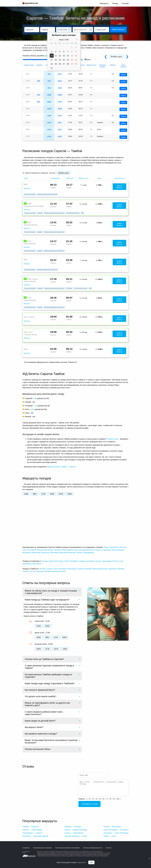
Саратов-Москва (29, 244)
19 (60, 60)
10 (52, 56)
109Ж (26, 494)
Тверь (106, 547)
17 (52, 60)
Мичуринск (72, 569)
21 (68, 60)
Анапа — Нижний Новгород (76, 830)
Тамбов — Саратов (30, 827)
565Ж (65, 637)
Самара (82, 561)
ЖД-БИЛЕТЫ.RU (31, 3)
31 (52, 68)
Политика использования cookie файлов (67, 848)
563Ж (47, 626)
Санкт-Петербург (71, 561)
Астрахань (91, 561)
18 (56, 60)
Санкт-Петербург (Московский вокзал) (38, 550)
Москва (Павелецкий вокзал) (66, 550)
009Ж (52, 494)
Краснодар (107, 561)
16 (76, 56)
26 (60, 64)
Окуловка (107, 550)
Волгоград (59, 561)
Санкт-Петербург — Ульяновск (116, 830)
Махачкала (114, 547)
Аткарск (80, 552)
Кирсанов (45, 552)
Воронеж (112, 569)
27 (64, 64)
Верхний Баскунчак (67, 552)
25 (56, 64)
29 (72, 64)
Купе (89, 59)
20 (64, 60)
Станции (125, 3)
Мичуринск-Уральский (31, 552)
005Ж (70, 494)
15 (72, 56)
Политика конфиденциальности (93, 848)
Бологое (123, 547)
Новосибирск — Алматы (32, 833)
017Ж (47, 649)
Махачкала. (37, 564)
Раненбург (54, 552)
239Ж (65, 649)
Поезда (115, 3)
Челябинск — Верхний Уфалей (35, 836)
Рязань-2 (98, 550)
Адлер (51, 561)
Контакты (109, 848)
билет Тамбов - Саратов (66, 467)
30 (76, 64)
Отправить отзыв (89, 804)
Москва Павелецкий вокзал (96, 569)
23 (76, 60)
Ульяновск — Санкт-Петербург (116, 833)
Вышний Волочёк (86, 550)
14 (68, 56)
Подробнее (81, 862)
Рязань (25, 571)
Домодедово (89, 552)
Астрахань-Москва (30, 335)
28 (68, 64)
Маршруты (104, 3)
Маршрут (27, 188)
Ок (91, 862)
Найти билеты (118, 29)
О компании (26, 848)
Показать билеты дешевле (33, 56)
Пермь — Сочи (110, 836)
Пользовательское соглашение (42, 848)
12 (60, 56)
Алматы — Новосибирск (32, 830)
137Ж (43, 494)
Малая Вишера (118, 550)
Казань (99, 561)
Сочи (121, 561)
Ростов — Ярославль (112, 827)
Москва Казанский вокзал (55, 571)
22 (72, 60)
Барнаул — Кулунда (73, 827)
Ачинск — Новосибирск (74, 833)
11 (56, 56)
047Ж (61, 494)
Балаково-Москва (30, 300)
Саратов (81, 569)
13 (64, 56)
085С (35, 494)
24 (52, 64)
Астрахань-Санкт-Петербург (34, 206)
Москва (45, 561)
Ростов (115, 561)
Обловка (121, 569)
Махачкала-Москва (30, 225)
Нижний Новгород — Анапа (76, 836)
